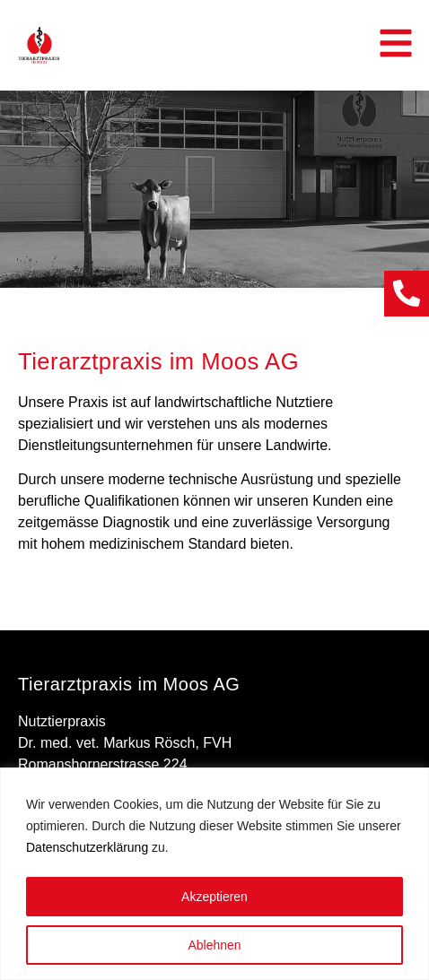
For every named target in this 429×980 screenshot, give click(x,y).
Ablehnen (214, 945)
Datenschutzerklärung (87, 848)
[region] (214, 874)
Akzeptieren (214, 897)
